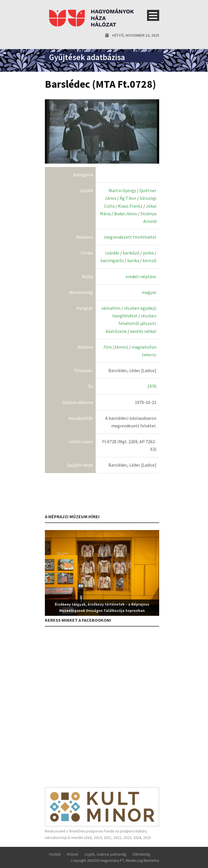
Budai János (126, 214)
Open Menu (153, 15)
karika (133, 260)
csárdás (112, 253)
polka (148, 253)
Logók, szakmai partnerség (105, 854)
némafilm (111, 308)
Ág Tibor (128, 198)
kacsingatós (112, 260)
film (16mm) (116, 347)
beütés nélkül (143, 331)
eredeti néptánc (141, 276)
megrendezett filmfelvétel (130, 237)
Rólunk (73, 854)
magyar (149, 292)
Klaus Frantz (130, 206)
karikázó (131, 253)
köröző (149, 260)
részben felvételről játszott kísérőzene (131, 323)
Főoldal (55, 854)
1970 (152, 386)
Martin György (122, 190)
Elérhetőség (141, 854)
